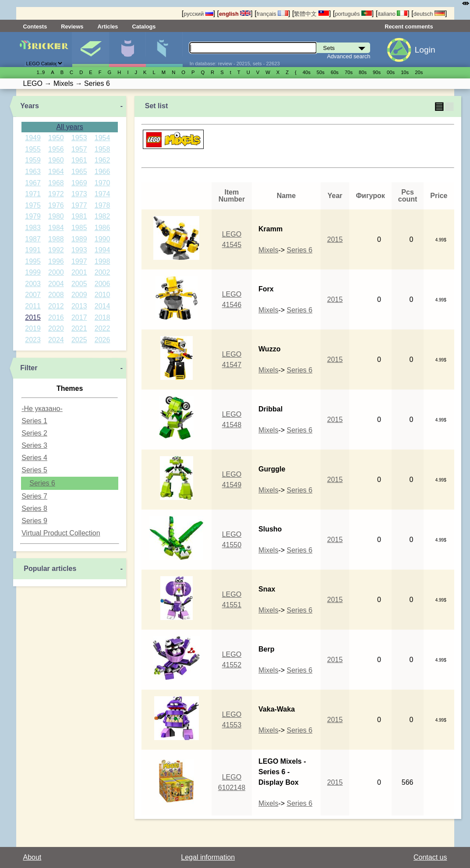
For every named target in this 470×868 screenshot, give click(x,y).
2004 (56, 284)
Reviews (72, 27)
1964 (56, 172)
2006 (102, 284)
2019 (33, 328)
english (235, 14)
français (272, 14)
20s (419, 72)
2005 (79, 284)
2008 (56, 295)
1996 (56, 261)
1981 (79, 216)
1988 (56, 239)
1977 (79, 205)
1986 (102, 228)
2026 (102, 340)
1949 (33, 138)
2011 (33, 306)
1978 (102, 205)
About (32, 857)
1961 (79, 160)
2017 (79, 317)
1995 (33, 261)
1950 (56, 138)
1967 (33, 183)
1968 (56, 183)
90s (377, 72)
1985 (79, 228)
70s (349, 72)
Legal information (208, 857)
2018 (102, 317)
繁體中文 (311, 14)
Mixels (268, 250)
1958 (102, 149)
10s (405, 72)
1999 (33, 272)
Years (30, 106)
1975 (33, 205)
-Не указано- (42, 409)
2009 (79, 295)
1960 (56, 160)
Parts (164, 50)
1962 (102, 160)
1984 (56, 228)
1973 (79, 194)
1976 (56, 205)
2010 (102, 295)
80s (363, 72)
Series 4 (34, 458)
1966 (102, 172)
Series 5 (34, 470)
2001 (79, 272)
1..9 (41, 72)
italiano (392, 14)
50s (321, 72)
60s (335, 72)
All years (69, 127)
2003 (33, 284)
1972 (56, 194)
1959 (33, 160)
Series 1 (34, 421)
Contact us (430, 857)
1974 (102, 194)
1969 (79, 183)
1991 (33, 250)
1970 (102, 183)
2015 (33, 317)
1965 (79, 172)
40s (307, 72)
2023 (33, 340)
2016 (56, 317)
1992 (56, 250)
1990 (102, 239)
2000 (56, 272)
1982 (102, 216)
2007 (33, 295)
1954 (102, 138)
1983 (33, 228)
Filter (29, 368)
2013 (79, 306)
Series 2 (34, 433)
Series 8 (34, 508)
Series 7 (34, 496)
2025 (79, 340)
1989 (79, 239)
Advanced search (348, 56)
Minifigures (127, 50)
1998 (102, 261)
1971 (33, 194)
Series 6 (42, 483)
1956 (56, 149)
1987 (33, 239)
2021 (79, 328)
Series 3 (34, 445)
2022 (102, 328)
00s (391, 72)
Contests (35, 27)
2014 (102, 306)
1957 (79, 149)
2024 (56, 340)
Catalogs (144, 27)
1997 (79, 261)
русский (198, 14)
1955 (33, 149)
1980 (56, 216)
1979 (33, 216)
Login (425, 50)
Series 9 (34, 521)
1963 (33, 172)
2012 (56, 306)
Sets (90, 50)
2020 (56, 328)
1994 (102, 250)
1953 (79, 138)
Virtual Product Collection (61, 533)
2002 (102, 272)
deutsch (429, 14)
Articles (108, 27)
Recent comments (409, 27)
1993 (79, 250)
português (353, 14)
